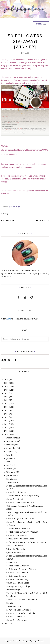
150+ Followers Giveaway (18, 528)
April (9, 465)
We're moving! (13, 590)
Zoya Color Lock (14, 606)
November (11, 441)
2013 (6, 424)
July (8, 455)
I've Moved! (12, 562)
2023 (6, 390)
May (8, 462)
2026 (6, 380)
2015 (6, 417)
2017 (6, 410)
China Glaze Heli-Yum (17, 535)
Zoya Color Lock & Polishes (19, 610)
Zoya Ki (10, 603)
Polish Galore (18, 641)
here (9, 319)
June (9, 458)
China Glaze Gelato (15, 499)
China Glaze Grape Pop (17, 572)
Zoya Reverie (12, 482)
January (10, 475)
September (11, 448)
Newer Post (9, 220)
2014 (6, 421)
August (10, 452)
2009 (6, 623)
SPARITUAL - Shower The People (22, 599)
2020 (6, 400)
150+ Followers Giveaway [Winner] (23, 496)
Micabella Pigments (16, 549)
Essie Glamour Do (15, 546)
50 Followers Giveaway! (17, 576)
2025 (6, 383)
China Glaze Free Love (17, 617)
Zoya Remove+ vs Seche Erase (20, 539)
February (11, 472)
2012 (6, 428)
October (10, 445)
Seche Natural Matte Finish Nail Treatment (26, 542)
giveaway (15, 207)
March (9, 469)
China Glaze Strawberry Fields (21, 613)
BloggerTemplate (38, 641)
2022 (6, 393)
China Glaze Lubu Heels (18, 583)
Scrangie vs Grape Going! (18, 586)
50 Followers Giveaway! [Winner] (22, 569)
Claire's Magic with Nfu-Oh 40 (20, 519)
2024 (6, 386)
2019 (6, 403)
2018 (6, 407)
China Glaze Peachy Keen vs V (20, 502)
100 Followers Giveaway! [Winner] (22, 532)
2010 (6, 434)
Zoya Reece (12, 479)
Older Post (41, 220)
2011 (6, 431)
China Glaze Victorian (17, 620)
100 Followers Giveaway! (18, 566)
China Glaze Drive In (16, 492)
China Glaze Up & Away (17, 579)
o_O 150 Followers (15, 552)
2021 (6, 397)
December (11, 438)
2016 (6, 414)
